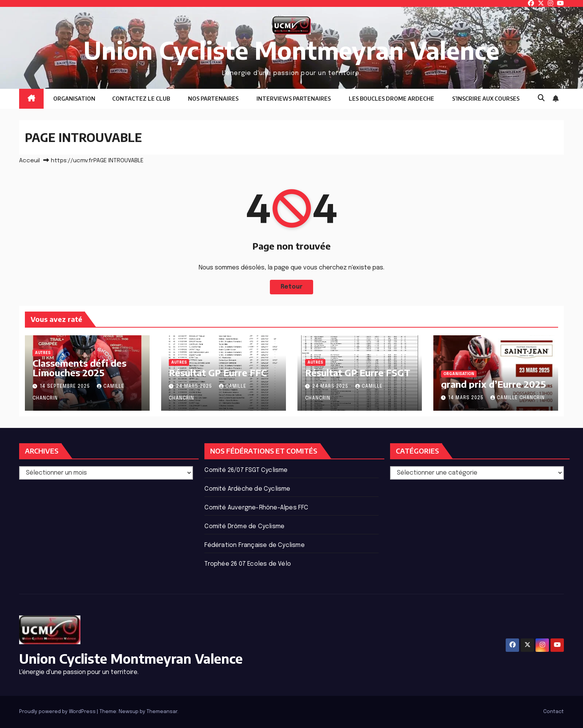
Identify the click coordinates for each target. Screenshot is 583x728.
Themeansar (162, 712)
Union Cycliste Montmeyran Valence (291, 50)
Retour (292, 287)
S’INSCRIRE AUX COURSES (485, 99)
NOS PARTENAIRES (213, 99)
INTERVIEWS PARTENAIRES (293, 99)
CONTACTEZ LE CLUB (141, 99)
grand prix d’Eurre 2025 (493, 384)
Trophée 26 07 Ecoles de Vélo (248, 564)
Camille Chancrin (518, 398)
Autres (43, 353)
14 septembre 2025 (66, 387)
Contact (554, 712)
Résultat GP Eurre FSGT (358, 372)
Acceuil (29, 161)
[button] (541, 98)
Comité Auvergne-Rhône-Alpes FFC (256, 508)
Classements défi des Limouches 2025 (79, 368)
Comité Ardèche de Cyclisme (247, 489)
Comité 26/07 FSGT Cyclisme (246, 470)
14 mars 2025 (467, 398)
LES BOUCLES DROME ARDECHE (391, 99)
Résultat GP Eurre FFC (218, 372)
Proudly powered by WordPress (58, 712)
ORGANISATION (74, 99)
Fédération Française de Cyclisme (254, 545)
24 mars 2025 (195, 387)
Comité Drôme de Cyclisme (244, 526)
